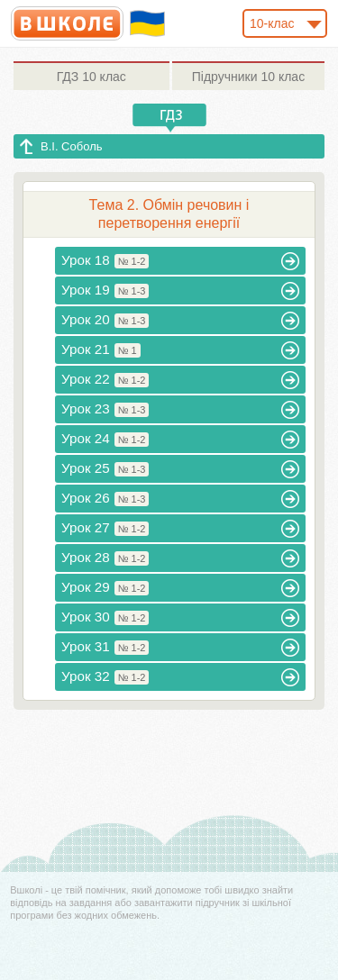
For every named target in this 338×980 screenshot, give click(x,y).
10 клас (91, 77)
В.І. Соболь (72, 146)
